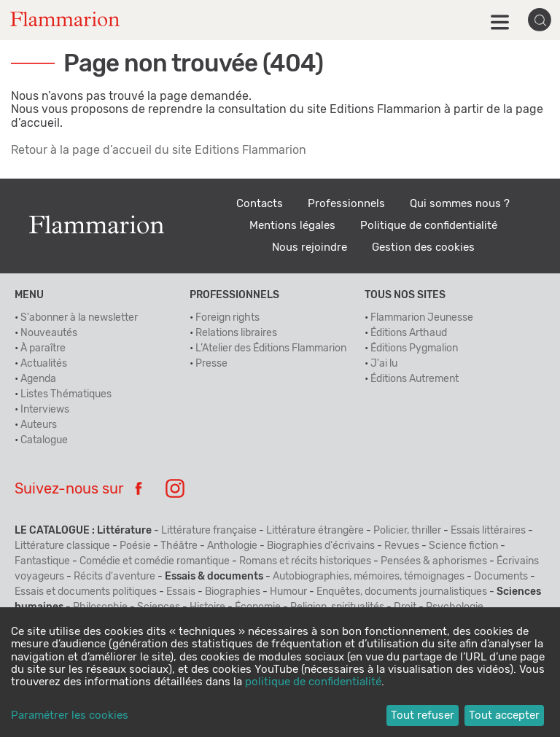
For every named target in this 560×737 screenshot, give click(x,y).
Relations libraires (236, 333)
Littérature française (209, 531)
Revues (402, 546)
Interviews (45, 410)
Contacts (260, 204)
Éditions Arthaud (409, 333)
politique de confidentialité (313, 682)
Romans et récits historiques (305, 561)
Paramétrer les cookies (70, 715)
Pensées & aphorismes (434, 561)
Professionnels (346, 204)
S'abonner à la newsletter (79, 318)
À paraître (43, 348)
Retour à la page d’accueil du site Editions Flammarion (159, 150)
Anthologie (232, 546)
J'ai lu (384, 364)
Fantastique (42, 561)
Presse (211, 364)
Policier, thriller (407, 531)
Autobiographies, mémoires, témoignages (369, 577)
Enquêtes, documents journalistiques (402, 592)
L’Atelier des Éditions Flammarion (271, 348)
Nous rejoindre (310, 247)
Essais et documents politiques (86, 592)
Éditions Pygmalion (414, 348)
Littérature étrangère (315, 531)
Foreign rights (227, 318)
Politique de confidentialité (429, 226)
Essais (181, 592)
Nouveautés (49, 333)
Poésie (135, 546)
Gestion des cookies (423, 247)
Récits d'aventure (114, 577)
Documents (501, 577)
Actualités (44, 364)
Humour (288, 592)
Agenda (38, 379)
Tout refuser (423, 715)
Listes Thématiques (66, 394)
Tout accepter (504, 715)
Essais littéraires (488, 531)
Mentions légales (292, 226)
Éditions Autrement (415, 379)
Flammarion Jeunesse (422, 318)
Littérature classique (62, 546)
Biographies (233, 592)
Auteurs (39, 425)
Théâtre (179, 546)
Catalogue (44, 440)
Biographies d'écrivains (321, 546)
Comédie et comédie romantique (155, 561)
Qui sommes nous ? (460, 204)
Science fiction (463, 546)
